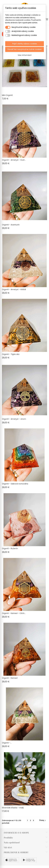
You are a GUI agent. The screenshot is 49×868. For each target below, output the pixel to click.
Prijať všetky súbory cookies (25, 44)
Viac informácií (25, 55)
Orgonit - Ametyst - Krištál (14, 289)
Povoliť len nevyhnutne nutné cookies (25, 49)
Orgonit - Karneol (10, 678)
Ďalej (43, 820)
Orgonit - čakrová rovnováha (15, 484)
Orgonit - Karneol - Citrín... (14, 613)
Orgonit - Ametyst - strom (14, 419)
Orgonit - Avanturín (11, 225)
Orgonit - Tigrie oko (11, 354)
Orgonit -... (7, 743)
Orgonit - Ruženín (10, 548)
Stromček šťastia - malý (13, 808)
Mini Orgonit (7, 95)
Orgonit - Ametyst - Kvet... (14, 160)
